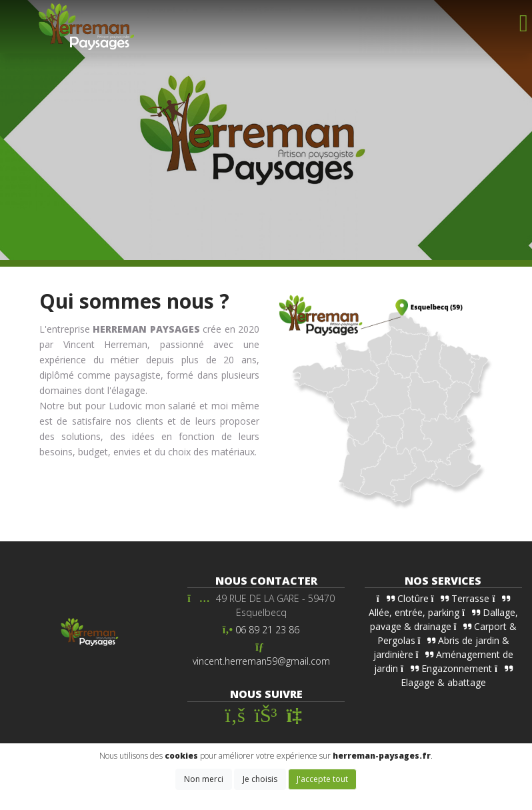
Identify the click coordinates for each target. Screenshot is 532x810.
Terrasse (461, 598)
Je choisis (260, 779)
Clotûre (403, 598)
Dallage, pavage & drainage (444, 619)
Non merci (204, 779)
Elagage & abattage (457, 677)
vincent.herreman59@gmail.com (261, 661)
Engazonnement (446, 668)
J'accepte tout (322, 779)
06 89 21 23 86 (267, 630)
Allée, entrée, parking (439, 607)
